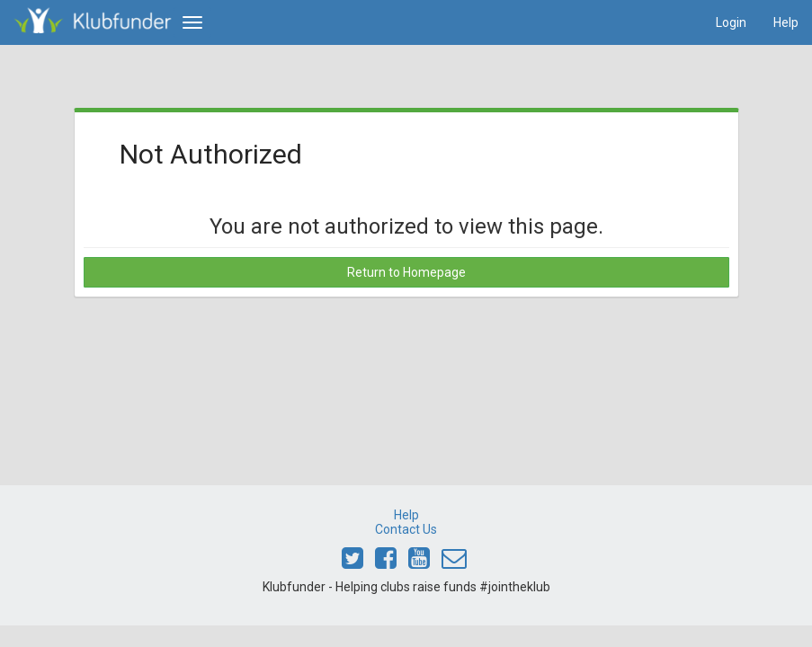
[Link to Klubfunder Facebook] (386, 563)
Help (786, 22)
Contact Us (406, 529)
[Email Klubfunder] (454, 563)
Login (731, 22)
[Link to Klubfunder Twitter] (352, 563)
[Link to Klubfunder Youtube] (419, 563)
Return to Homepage (406, 272)
